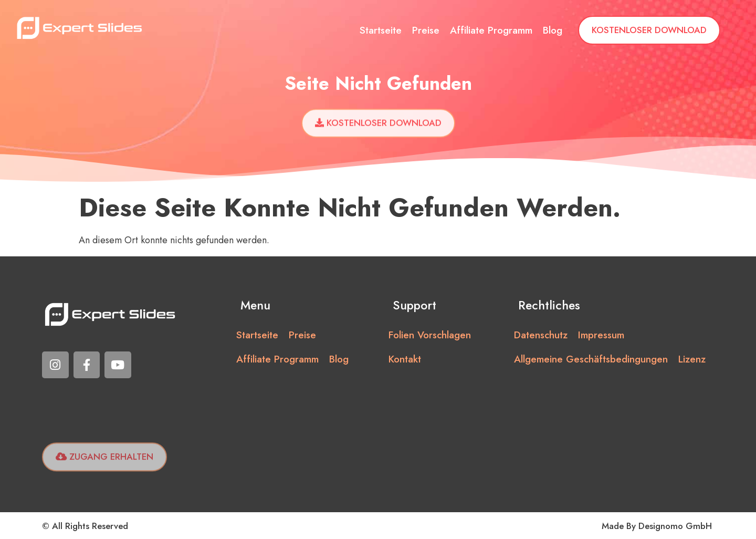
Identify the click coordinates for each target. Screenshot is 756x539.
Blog (553, 30)
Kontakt (405, 359)
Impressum (601, 335)
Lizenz (692, 359)
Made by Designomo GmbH (657, 526)
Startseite (381, 30)
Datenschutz (541, 335)
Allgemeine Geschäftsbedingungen (591, 359)
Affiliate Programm (491, 30)
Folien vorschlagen (430, 335)
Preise (426, 30)
